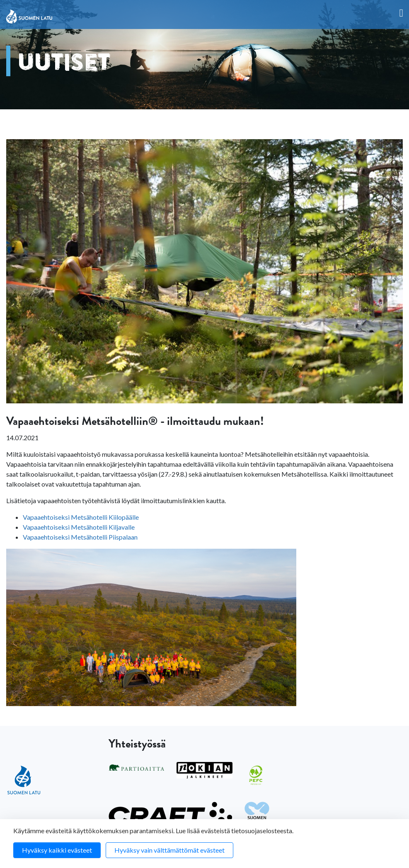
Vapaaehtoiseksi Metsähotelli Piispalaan (80, 537)
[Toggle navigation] (402, 13)
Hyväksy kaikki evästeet (57, 850)
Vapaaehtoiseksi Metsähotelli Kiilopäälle (81, 517)
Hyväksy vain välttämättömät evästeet (169, 850)
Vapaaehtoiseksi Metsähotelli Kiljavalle (79, 527)
